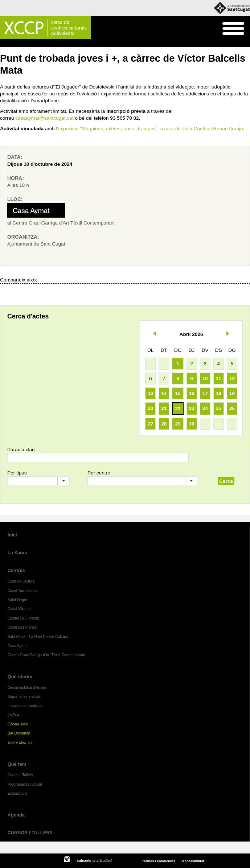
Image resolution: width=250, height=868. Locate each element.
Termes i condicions (158, 861)
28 (164, 424)
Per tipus (17, 473)
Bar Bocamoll (19, 733)
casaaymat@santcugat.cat (44, 118)
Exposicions (18, 793)
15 (178, 393)
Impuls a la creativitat (25, 706)
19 (232, 393)
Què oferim (20, 677)
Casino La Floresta (23, 618)
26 (232, 408)
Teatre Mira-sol (20, 743)
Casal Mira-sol (20, 609)
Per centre (99, 473)
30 (192, 424)
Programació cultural (25, 784)
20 (150, 408)
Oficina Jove (18, 724)
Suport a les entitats (24, 697)
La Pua (14, 715)
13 (150, 393)
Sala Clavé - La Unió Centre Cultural (38, 637)
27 (150, 424)
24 (205, 408)
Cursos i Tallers (20, 775)
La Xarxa (17, 553)
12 (232, 379)
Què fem (17, 764)
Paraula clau (21, 450)
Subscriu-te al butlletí (94, 861)
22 (178, 409)
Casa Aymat (18, 646)
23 (192, 408)
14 (164, 393)
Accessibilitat (193, 861)
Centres (16, 570)
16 (192, 393)
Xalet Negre (18, 600)
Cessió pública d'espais (27, 688)
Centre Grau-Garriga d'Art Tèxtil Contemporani (46, 655)
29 (178, 424)
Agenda (19, 44)
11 (219, 379)
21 (164, 408)
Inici (4, 44)
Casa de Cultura (21, 581)
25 (219, 408)
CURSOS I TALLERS (30, 833)
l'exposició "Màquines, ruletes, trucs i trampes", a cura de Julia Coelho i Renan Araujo (149, 129)
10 (205, 379)
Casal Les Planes (22, 627)
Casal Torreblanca (23, 591)
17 (205, 393)
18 (219, 393)
